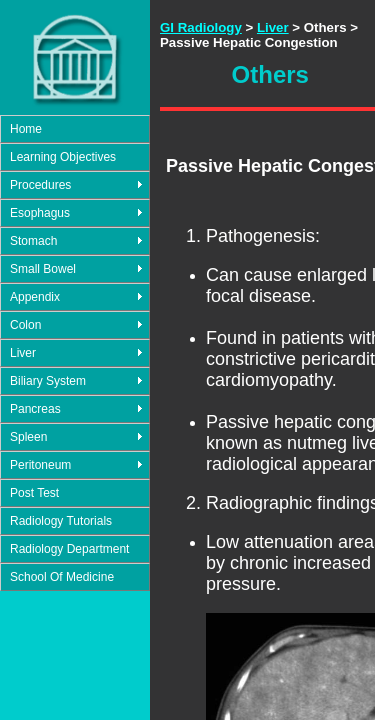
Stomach (33, 241)
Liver (23, 353)
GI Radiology (201, 27)
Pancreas (35, 409)
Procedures (40, 185)
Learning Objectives (63, 157)
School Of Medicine (62, 577)
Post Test (34, 493)
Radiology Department (69, 549)
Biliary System (48, 381)
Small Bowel (43, 269)
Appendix (35, 297)
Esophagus (40, 213)
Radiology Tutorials (61, 521)
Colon (25, 325)
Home (26, 129)
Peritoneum (40, 465)
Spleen (28, 437)
